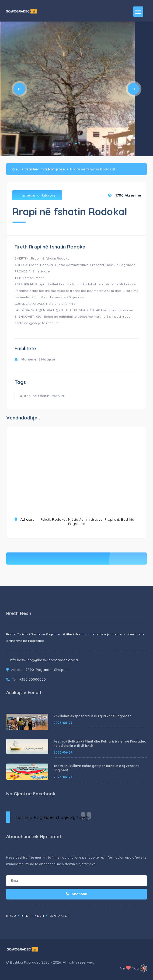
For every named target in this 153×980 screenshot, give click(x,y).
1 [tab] (76, 143)
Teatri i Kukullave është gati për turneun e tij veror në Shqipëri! (97, 768)
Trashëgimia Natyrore (45, 169)
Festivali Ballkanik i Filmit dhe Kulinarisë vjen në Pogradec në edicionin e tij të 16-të (100, 743)
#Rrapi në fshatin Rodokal (42, 396)
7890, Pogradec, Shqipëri (47, 670)
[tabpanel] (67, 89)
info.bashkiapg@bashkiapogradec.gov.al (44, 660)
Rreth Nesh (33, 916)
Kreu (16, 169)
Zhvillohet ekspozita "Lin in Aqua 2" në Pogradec (93, 716)
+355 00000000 (33, 679)
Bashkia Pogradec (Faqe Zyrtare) (52, 817)
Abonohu (76, 894)
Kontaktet (59, 916)
